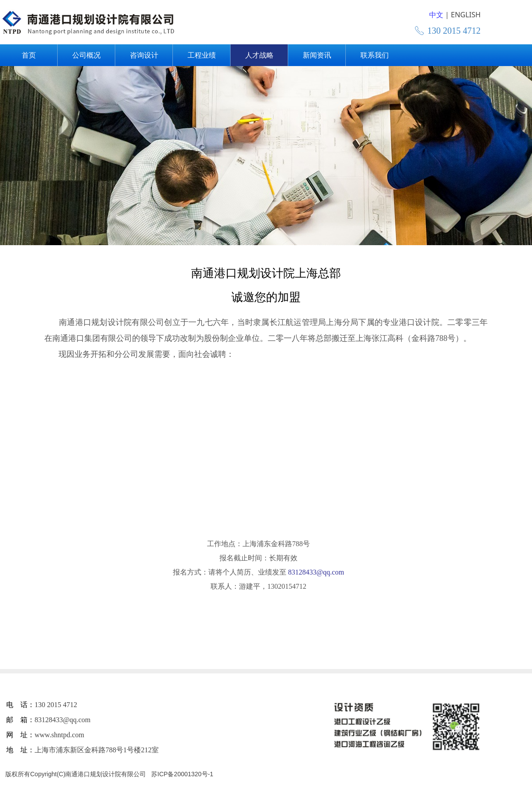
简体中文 (427, 15)
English (460, 15)
